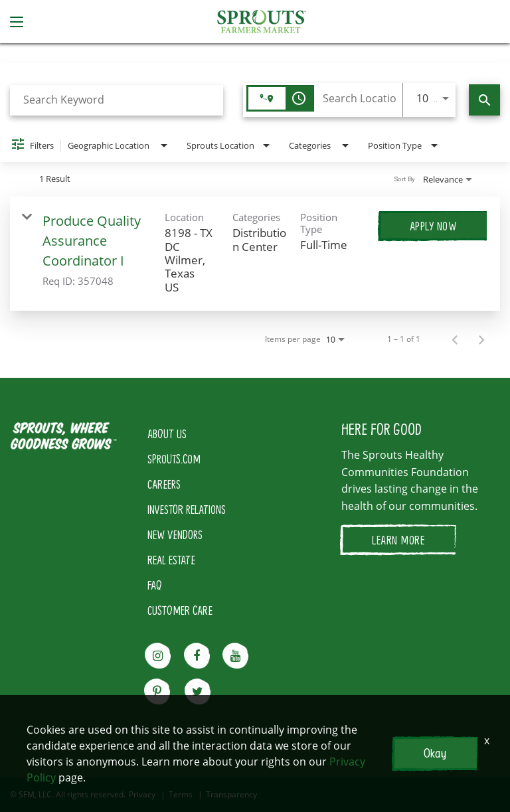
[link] (255, 254)
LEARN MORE (398, 540)
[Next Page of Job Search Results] (481, 339)
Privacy (142, 795)
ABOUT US (167, 434)
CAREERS (164, 484)
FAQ (155, 585)
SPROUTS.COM (174, 459)
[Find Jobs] (484, 100)
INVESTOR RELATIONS (187, 509)
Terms (181, 795)
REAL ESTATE (171, 560)
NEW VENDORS (175, 534)
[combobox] (117, 100)
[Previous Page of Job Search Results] (455, 339)
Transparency (231, 795)
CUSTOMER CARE (180, 610)
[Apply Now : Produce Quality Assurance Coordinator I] (433, 226)
